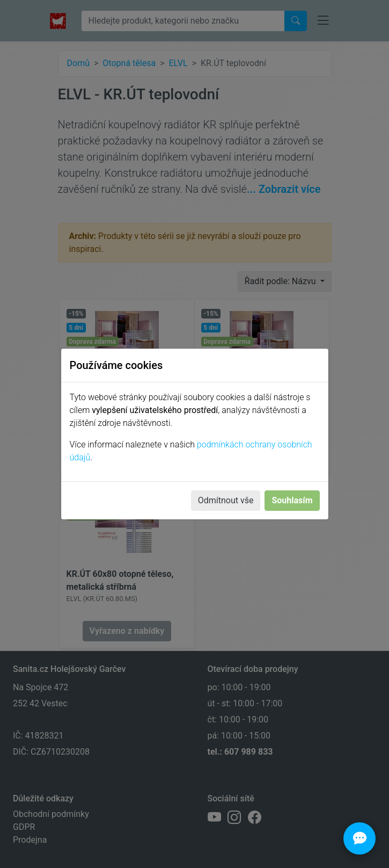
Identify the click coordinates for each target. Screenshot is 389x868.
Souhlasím (292, 500)
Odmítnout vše (226, 500)
